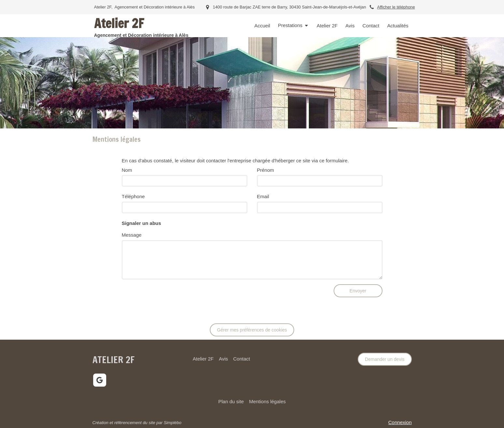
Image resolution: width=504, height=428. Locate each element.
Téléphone (133, 196)
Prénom (266, 170)
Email (263, 196)
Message (132, 235)
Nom (127, 170)
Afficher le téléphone (396, 7)
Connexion (400, 422)
